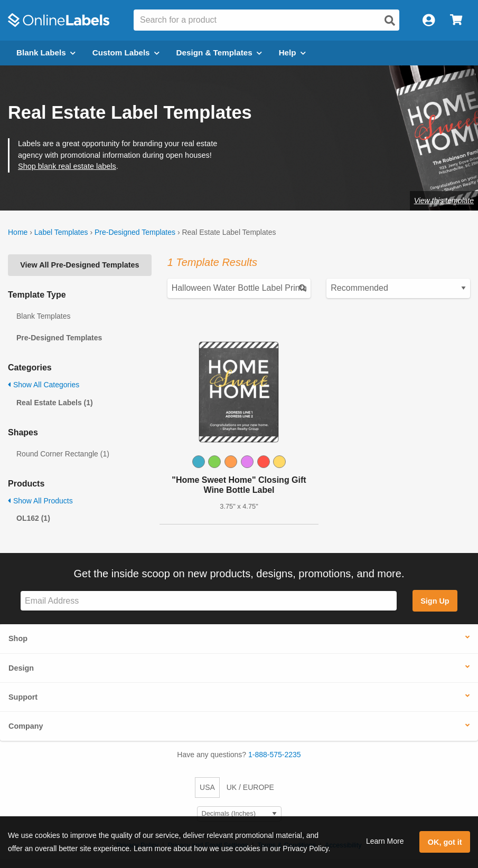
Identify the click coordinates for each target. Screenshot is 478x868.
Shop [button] (18, 638)
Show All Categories (44, 385)
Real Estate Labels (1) (55, 403)
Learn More (385, 841)
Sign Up (435, 601)
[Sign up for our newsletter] (209, 601)
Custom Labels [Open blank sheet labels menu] (126, 53)
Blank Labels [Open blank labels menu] (46, 53)
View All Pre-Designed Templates (79, 265)
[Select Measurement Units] (239, 814)
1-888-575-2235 (275, 755)
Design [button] (21, 668)
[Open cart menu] (456, 20)
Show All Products (40, 501)
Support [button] (23, 697)
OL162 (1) (33, 518)
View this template (444, 201)
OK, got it (445, 842)
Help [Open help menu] (292, 53)
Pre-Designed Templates (135, 232)
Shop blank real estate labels (67, 166)
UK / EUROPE (250, 787)
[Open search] (390, 21)
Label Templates (61, 232)
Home (18, 232)
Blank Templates (43, 316)
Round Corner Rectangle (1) (63, 454)
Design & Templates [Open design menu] (219, 53)
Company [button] (26, 726)
